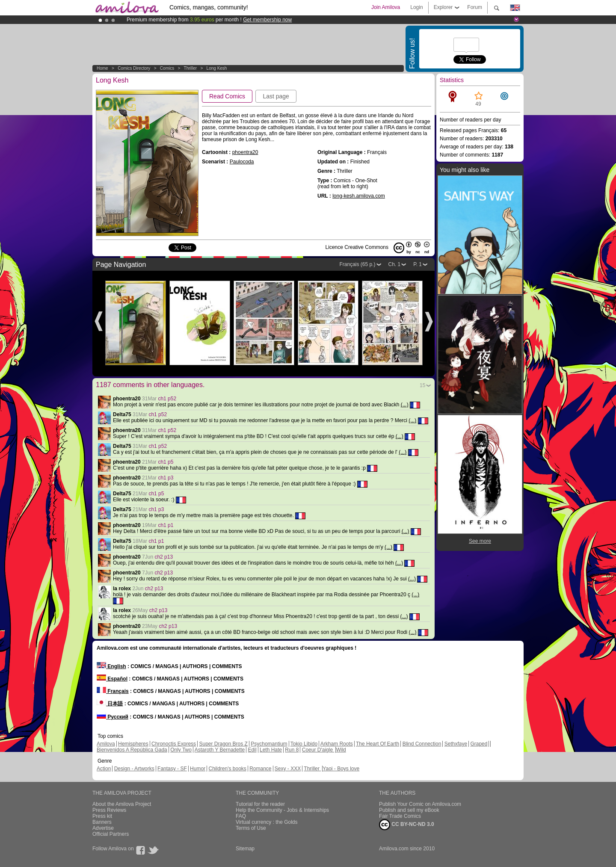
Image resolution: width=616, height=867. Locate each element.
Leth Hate (271, 750)
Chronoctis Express (174, 744)
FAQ (241, 816)
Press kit (102, 816)
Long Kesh (217, 68)
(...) (405, 405)
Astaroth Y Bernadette (220, 750)
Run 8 (292, 750)
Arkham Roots (337, 744)
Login (416, 7)
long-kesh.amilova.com (359, 196)
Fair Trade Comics (400, 816)
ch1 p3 (166, 478)
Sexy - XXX (288, 769)
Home (102, 68)
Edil (252, 750)
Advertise (103, 828)
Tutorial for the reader (260, 804)
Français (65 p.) (357, 264)
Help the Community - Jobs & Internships (282, 810)
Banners (102, 822)
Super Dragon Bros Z (223, 744)
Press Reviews (109, 810)
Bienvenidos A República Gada (132, 750)
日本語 (110, 704)
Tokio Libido (304, 744)
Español (112, 679)
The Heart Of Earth (378, 744)
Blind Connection (422, 744)
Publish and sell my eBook (409, 810)
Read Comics (227, 96)
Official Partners (111, 834)
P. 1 (418, 264)
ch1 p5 (166, 462)
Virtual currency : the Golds (267, 822)
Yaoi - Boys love (341, 769)
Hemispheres (133, 744)
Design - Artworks (134, 769)
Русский (113, 717)
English (111, 666)
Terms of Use (251, 828)
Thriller (191, 68)
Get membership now (267, 20)
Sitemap (245, 849)
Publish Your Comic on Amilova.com (420, 804)
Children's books (227, 769)
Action (104, 769)
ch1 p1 (166, 525)
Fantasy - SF (172, 769)
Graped (479, 744)
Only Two (181, 750)
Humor (198, 769)
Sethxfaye (456, 744)
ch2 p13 (164, 557)
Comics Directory (134, 68)
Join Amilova (386, 7)
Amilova (106, 744)
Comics (167, 68)
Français (113, 691)
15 (422, 385)
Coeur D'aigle (318, 750)
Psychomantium (269, 744)
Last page (276, 96)
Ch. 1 (395, 264)
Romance (260, 769)
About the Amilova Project (122, 804)
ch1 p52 (167, 399)
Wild (341, 750)
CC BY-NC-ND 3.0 (407, 825)
